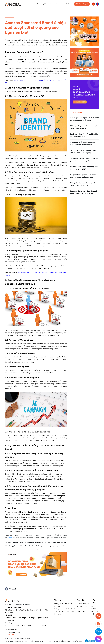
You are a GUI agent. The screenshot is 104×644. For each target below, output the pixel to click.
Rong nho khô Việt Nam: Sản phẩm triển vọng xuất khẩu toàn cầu (83, 176)
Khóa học (59, 4)
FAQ (79, 617)
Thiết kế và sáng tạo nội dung (65, 612)
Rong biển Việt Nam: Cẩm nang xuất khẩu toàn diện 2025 (84, 168)
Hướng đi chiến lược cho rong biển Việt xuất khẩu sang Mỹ (83, 184)
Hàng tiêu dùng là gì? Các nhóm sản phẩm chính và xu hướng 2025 (84, 192)
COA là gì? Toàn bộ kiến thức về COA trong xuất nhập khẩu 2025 (84, 119)
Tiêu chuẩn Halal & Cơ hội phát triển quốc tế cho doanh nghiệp (84, 160)
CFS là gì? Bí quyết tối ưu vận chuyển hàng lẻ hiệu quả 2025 (84, 127)
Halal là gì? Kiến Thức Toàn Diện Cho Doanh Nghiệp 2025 (84, 135)
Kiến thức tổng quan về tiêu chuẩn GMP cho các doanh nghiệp (83, 152)
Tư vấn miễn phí (83, 604)
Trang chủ (31, 4)
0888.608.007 (10, 635)
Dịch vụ (51, 4)
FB (92, 606)
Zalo (93, 614)
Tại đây (10, 538)
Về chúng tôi (41, 4)
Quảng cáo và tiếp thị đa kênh (65, 609)
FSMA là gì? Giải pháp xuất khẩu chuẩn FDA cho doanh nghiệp (82, 143)
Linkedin (94, 609)
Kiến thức (68, 4)
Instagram (95, 611)
